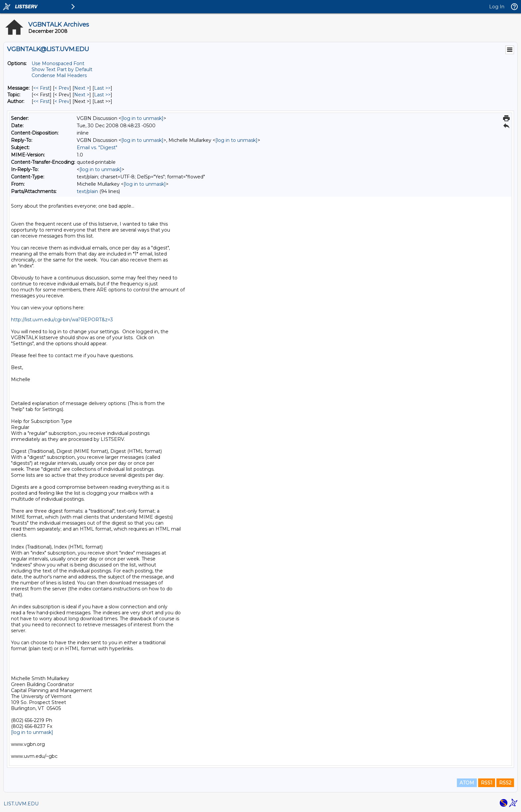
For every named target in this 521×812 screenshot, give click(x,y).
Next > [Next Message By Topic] (82, 95)
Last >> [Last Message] (102, 88)
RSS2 (505, 783)
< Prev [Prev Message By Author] (62, 101)
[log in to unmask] (142, 118)
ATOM (467, 783)
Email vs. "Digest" (97, 148)
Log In (497, 7)
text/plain (87, 191)
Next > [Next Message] (82, 88)
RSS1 (487, 783)
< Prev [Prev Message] (62, 88)
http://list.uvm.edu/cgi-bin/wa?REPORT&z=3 (62, 320)
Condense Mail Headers (59, 75)
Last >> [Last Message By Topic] (102, 95)
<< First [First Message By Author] (42, 101)
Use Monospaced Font (58, 63)
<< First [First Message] (42, 88)
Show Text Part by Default (62, 69)
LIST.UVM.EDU (21, 804)
